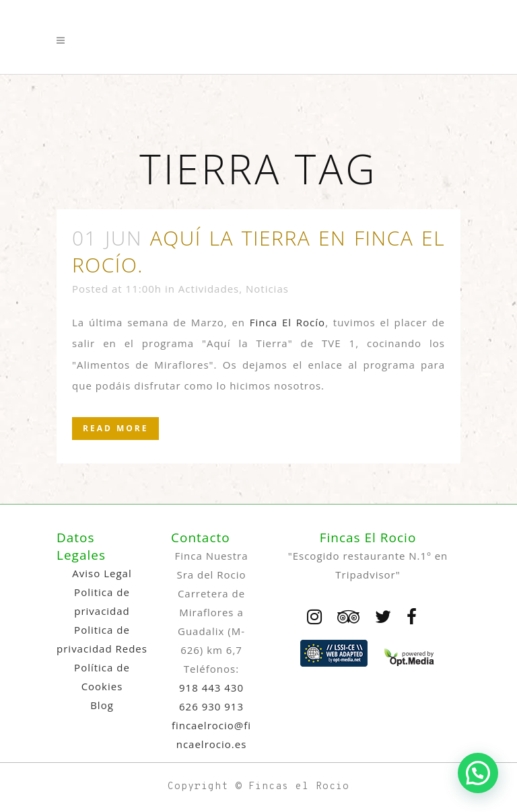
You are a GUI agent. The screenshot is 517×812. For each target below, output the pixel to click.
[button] (478, 773)
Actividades (209, 289)
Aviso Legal (102, 573)
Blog (102, 705)
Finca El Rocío (287, 322)
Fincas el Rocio (299, 787)
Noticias (267, 289)
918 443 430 (211, 688)
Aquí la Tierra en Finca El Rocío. (258, 251)
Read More (115, 428)
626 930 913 (211, 706)
